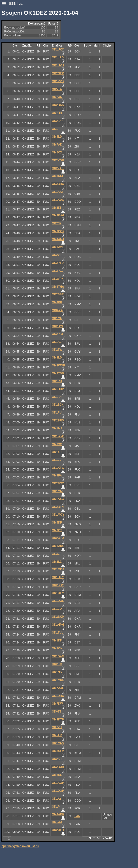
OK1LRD (58, 57)
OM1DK (57, 640)
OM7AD (57, 145)
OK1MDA (58, 569)
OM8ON (57, 648)
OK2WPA (58, 538)
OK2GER (58, 73)
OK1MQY (58, 515)
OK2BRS (58, 420)
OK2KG (57, 664)
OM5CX (57, 152)
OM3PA (57, 475)
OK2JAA (58, 121)
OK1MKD (58, 680)
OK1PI (56, 807)
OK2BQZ (58, 483)
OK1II (56, 129)
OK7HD (57, 113)
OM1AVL (58, 247)
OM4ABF (58, 814)
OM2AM (57, 97)
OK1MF (57, 318)
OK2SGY (58, 585)
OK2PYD (58, 263)
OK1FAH (58, 397)
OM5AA (57, 822)
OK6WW (58, 310)
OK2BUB (58, 767)
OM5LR (57, 735)
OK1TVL (58, 633)
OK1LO (57, 609)
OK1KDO (58, 200)
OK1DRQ (58, 696)
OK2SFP (58, 759)
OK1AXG (58, 499)
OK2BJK (58, 405)
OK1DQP (58, 791)
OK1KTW (58, 468)
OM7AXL (58, 688)
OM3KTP (58, 719)
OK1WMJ (58, 436)
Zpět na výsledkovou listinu (20, 846)
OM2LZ (57, 562)
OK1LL (57, 460)
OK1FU (57, 413)
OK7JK (57, 223)
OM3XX (57, 444)
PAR (77, 816)
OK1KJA (58, 342)
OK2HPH (58, 625)
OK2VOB (58, 160)
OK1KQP (58, 783)
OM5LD (57, 137)
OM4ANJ (58, 239)
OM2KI (57, 208)
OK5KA (57, 89)
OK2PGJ (58, 271)
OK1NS (57, 672)
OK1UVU (58, 65)
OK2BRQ (58, 184)
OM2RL (57, 775)
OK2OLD (58, 830)
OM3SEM (58, 751)
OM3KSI (57, 176)
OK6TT (57, 712)
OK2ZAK (58, 168)
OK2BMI (57, 326)
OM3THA (58, 287)
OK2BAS (58, 105)
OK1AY (57, 799)
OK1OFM (58, 593)
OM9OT (57, 530)
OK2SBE (58, 294)
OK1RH (57, 381)
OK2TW (57, 350)
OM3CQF (58, 231)
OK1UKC (58, 50)
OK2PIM (57, 334)
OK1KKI (57, 192)
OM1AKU (58, 546)
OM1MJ (57, 428)
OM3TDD (58, 373)
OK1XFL (58, 452)
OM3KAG (58, 215)
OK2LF (57, 554)
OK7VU (57, 727)
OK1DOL (58, 601)
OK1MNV (58, 743)
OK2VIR (57, 255)
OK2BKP (58, 617)
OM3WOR (59, 365)
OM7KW (57, 704)
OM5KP (57, 523)
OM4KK (57, 302)
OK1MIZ (57, 491)
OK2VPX (58, 279)
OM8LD (57, 358)
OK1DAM (58, 656)
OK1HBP (58, 389)
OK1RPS (58, 81)
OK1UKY (58, 577)
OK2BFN (58, 507)
